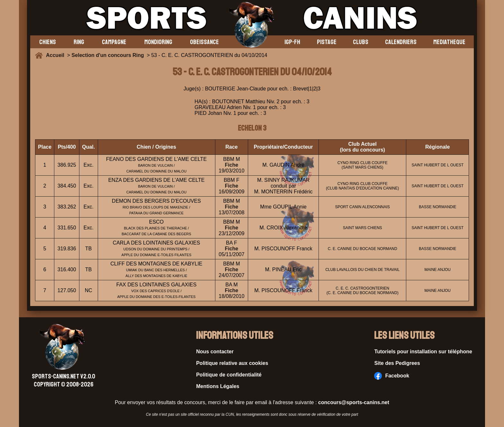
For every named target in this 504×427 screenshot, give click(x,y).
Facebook (392, 376)
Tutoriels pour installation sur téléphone (423, 352)
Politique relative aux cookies (232, 363)
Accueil (57, 55)
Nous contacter (215, 352)
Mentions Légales (218, 386)
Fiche (231, 165)
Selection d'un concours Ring (108, 55)
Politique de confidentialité (229, 375)
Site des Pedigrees (397, 363)
